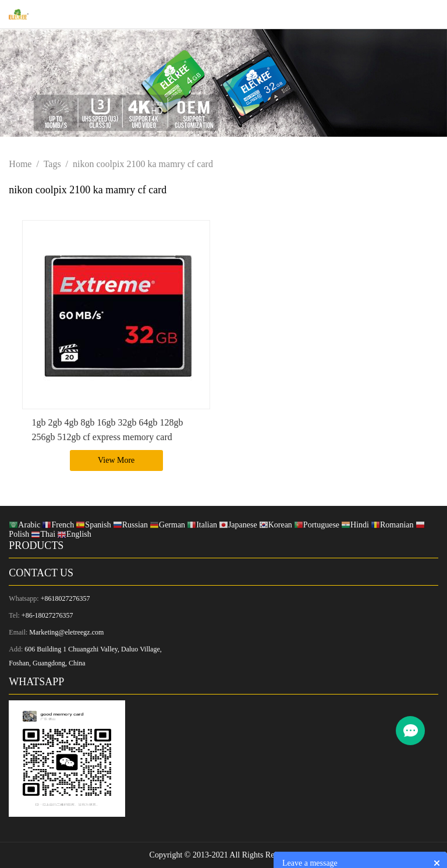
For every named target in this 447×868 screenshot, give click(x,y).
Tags (52, 164)
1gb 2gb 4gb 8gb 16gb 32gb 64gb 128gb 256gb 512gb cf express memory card (107, 430)
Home (20, 164)
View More (116, 460)
